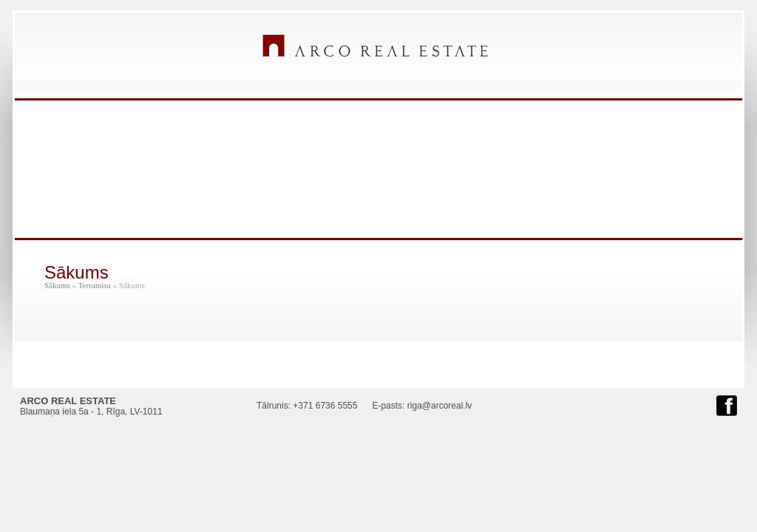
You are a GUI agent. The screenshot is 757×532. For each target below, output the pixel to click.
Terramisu (95, 285)
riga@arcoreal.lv (440, 406)
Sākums (57, 285)
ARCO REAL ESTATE (375, 46)
